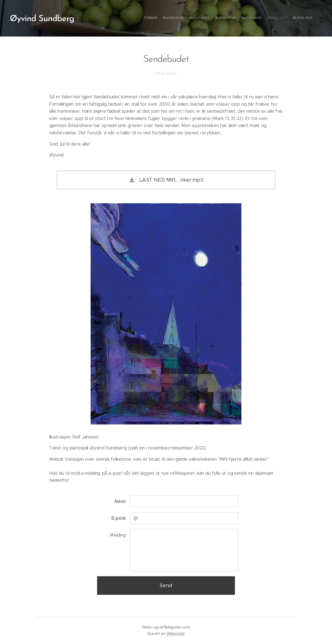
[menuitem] (278, 18)
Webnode (176, 634)
